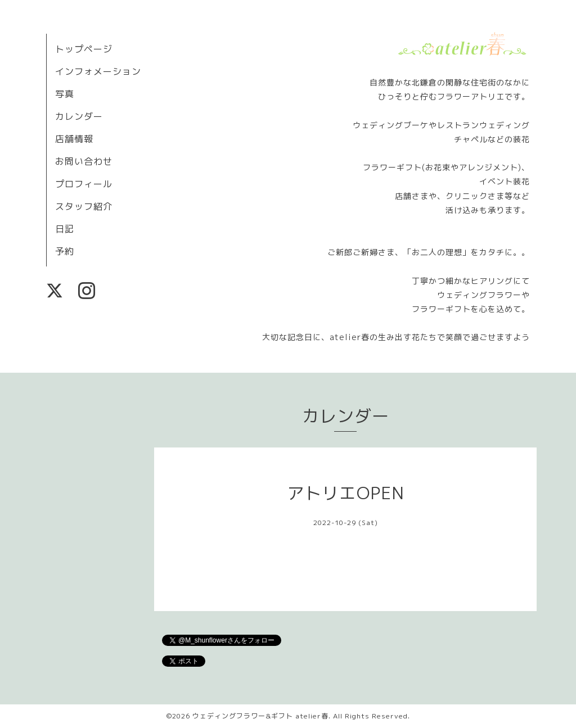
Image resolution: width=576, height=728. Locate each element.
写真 (65, 94)
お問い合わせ (84, 161)
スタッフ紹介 (84, 206)
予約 (65, 251)
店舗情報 (74, 139)
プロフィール (84, 184)
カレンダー (79, 116)
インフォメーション (98, 71)
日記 (65, 229)
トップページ (84, 49)
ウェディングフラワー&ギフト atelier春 (260, 716)
